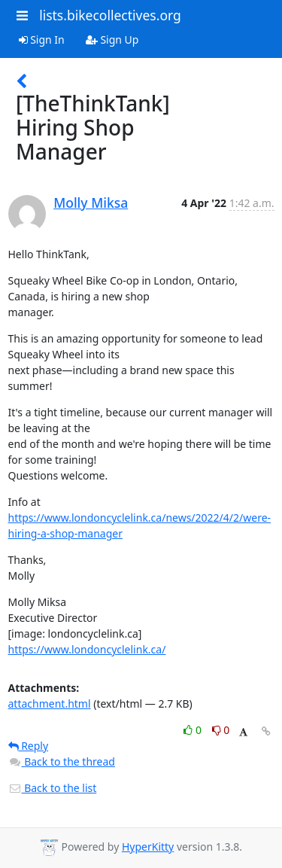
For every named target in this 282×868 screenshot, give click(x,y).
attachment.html (50, 704)
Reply (29, 746)
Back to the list (53, 788)
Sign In (42, 40)
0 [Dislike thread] (221, 730)
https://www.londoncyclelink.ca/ (87, 649)
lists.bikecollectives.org (110, 15)
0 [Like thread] (194, 730)
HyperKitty (148, 847)
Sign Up (112, 40)
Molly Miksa (91, 203)
